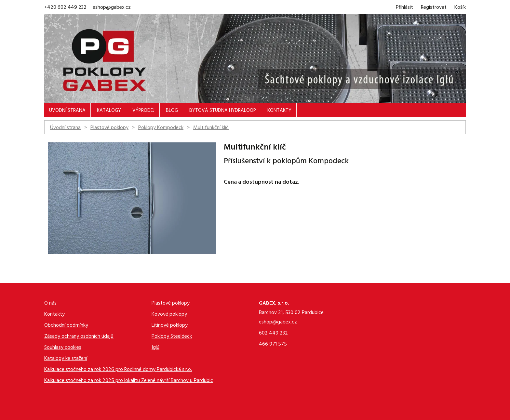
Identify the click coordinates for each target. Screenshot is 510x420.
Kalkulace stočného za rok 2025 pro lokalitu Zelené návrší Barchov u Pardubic (129, 381)
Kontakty (279, 111)
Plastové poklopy (109, 128)
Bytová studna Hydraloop (223, 111)
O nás (50, 304)
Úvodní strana (67, 111)
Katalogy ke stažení (66, 359)
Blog (172, 111)
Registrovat (434, 8)
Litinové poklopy (170, 326)
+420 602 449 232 (65, 8)
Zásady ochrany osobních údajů (79, 337)
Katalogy (109, 111)
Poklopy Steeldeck (172, 337)
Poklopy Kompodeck (161, 128)
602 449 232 (273, 334)
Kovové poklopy (169, 315)
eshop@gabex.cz (112, 8)
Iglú (155, 348)
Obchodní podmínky (66, 326)
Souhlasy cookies (63, 348)
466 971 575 (273, 345)
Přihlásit (404, 8)
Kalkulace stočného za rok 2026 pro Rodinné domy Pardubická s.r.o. (118, 370)
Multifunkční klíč (211, 128)
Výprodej (143, 111)
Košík (460, 8)
